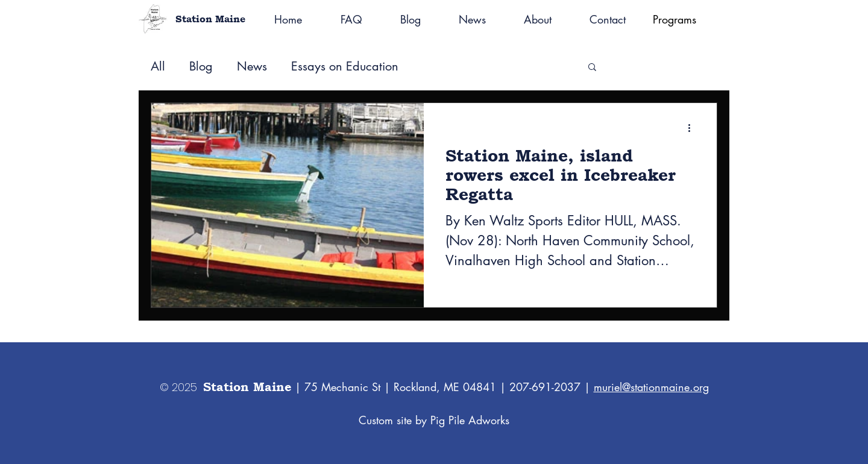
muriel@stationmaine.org (651, 387)
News (252, 67)
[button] (592, 68)
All (158, 67)
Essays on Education (345, 67)
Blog (201, 67)
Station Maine (210, 19)
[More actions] (693, 128)
